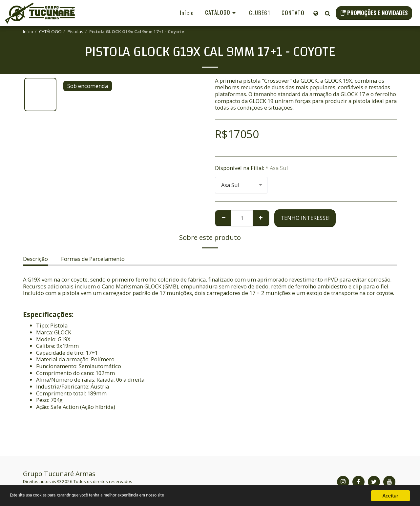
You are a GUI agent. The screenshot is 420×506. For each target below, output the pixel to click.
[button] (327, 13)
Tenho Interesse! (305, 218)
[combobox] (241, 185)
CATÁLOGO (50, 32)
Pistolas (75, 32)
